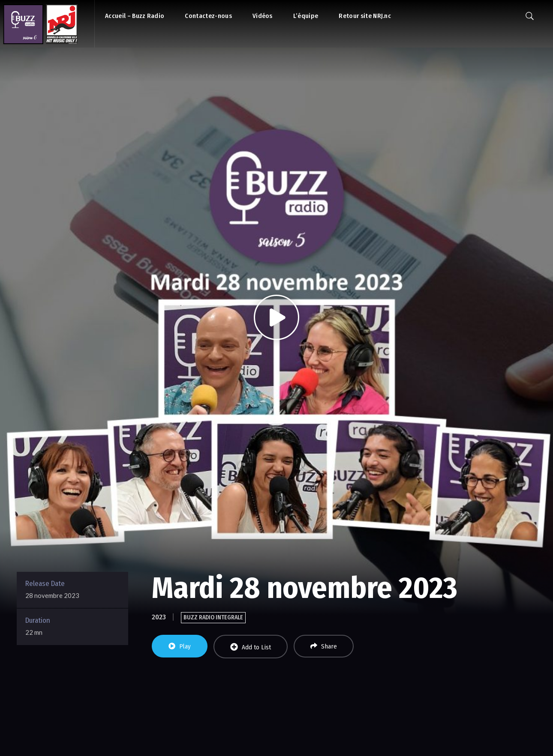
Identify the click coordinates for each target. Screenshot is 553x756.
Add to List (251, 647)
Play (180, 646)
